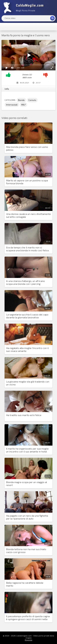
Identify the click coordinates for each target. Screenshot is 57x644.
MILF (23, 105)
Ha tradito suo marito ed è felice (24, 415)
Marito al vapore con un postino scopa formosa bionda (27, 182)
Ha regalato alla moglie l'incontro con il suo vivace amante (27, 349)
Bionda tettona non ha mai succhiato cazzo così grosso (26, 551)
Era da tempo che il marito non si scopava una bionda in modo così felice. (28, 249)
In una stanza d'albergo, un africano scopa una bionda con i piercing (25, 282)
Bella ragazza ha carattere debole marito (25, 584)
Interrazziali (12, 105)
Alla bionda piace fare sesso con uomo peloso (27, 148)
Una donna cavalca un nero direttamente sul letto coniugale (28, 215)
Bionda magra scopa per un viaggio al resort (27, 484)
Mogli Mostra (24, 8)
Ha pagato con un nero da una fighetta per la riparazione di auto (27, 517)
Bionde (21, 100)
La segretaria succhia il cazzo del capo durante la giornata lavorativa (27, 316)
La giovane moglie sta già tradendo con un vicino (28, 383)
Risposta (28, 640)
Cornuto (32, 100)
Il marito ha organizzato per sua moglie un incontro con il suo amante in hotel (27, 450)
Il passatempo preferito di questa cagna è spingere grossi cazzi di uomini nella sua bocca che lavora (28, 618)
